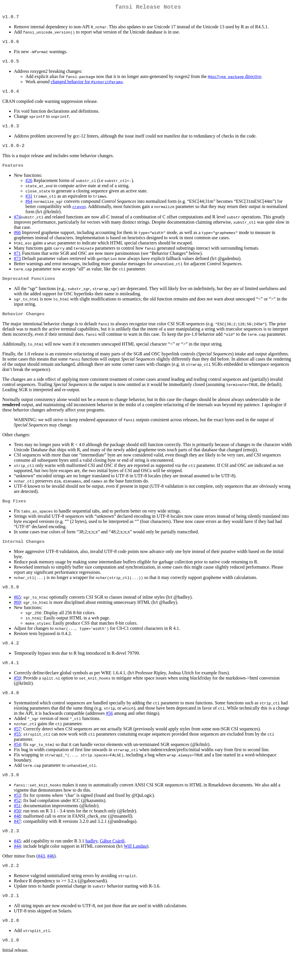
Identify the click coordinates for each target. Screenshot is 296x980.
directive (235, 81)
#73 (17, 267)
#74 (17, 225)
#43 (41, 874)
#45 (17, 859)
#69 (17, 614)
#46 (51, 874)
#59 (17, 692)
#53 (17, 812)
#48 (17, 833)
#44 (17, 864)
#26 (29, 189)
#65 (17, 609)
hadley (92, 859)
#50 (17, 828)
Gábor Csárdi (112, 859)
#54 (17, 760)
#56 (110, 729)
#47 (17, 838)
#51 (17, 822)
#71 (17, 262)
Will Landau (135, 864)
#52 (17, 817)
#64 (29, 210)
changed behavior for (87, 86)
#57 (17, 744)
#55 (17, 750)
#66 (17, 241)
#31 (29, 205)
